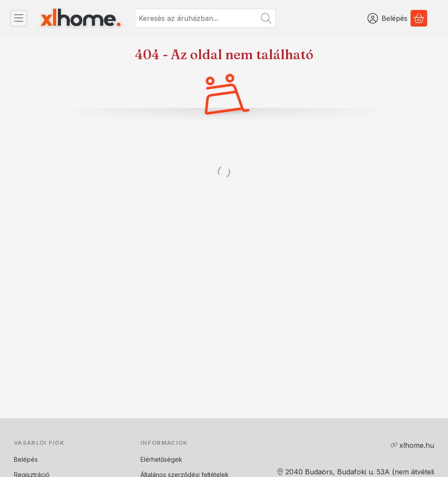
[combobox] (205, 18)
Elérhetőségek (161, 459)
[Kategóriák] (19, 18)
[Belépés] (388, 18)
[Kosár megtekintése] (419, 18)
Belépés (26, 459)
